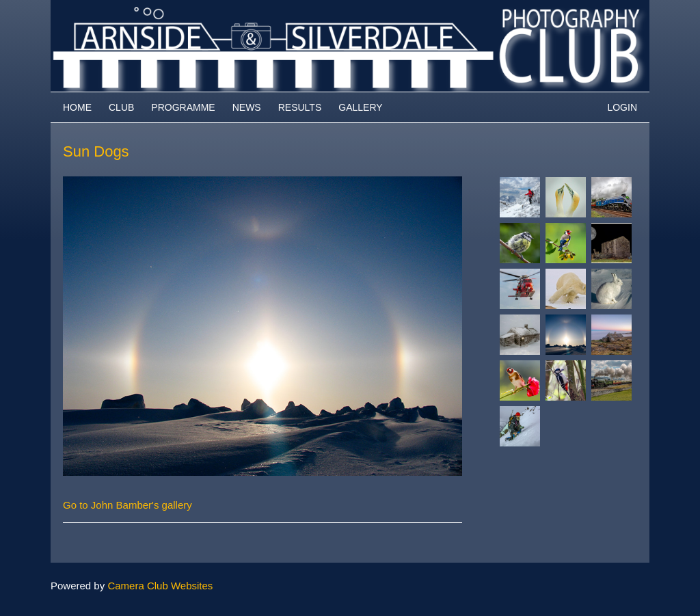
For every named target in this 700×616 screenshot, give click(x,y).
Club (121, 107)
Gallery (360, 107)
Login (622, 107)
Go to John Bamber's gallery (127, 505)
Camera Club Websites (160, 586)
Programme (183, 107)
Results (300, 107)
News (247, 107)
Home (77, 107)
